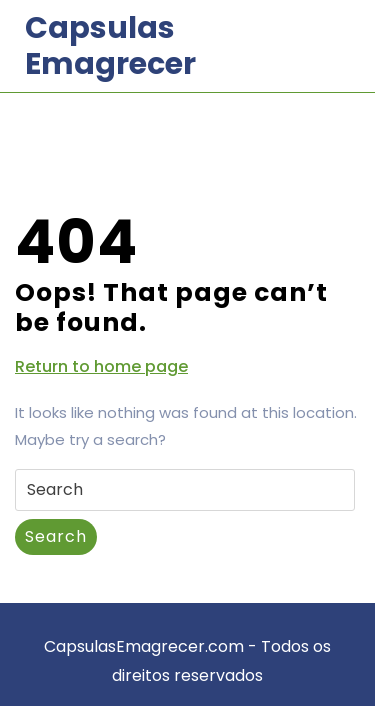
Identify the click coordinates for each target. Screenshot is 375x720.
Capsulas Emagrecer (110, 46)
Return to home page (101, 367)
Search (56, 536)
